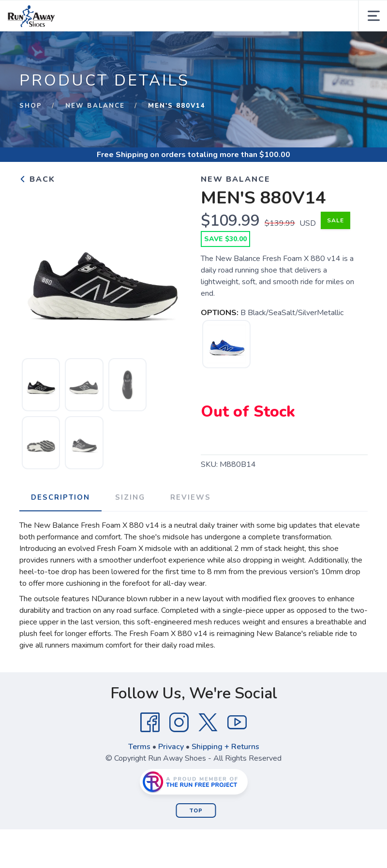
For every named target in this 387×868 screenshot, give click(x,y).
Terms (139, 747)
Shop (31, 106)
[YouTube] (237, 723)
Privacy (171, 747)
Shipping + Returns (225, 747)
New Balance (95, 106)
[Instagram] (179, 723)
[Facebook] (150, 723)
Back (37, 179)
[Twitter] (208, 723)
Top (196, 811)
